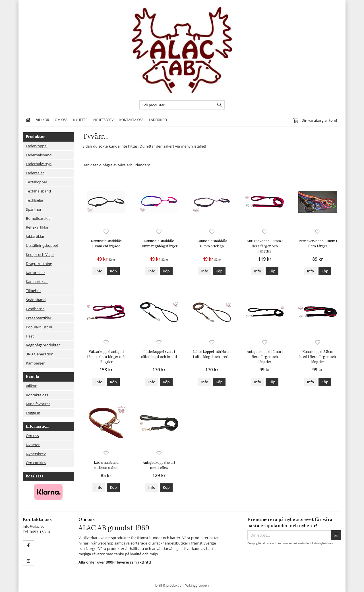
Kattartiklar (36, 273)
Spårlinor (34, 209)
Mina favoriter (38, 404)
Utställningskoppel (42, 245)
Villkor (43, 120)
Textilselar (35, 200)
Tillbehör (33, 291)
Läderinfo (158, 120)
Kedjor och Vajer (40, 254)
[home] (28, 120)
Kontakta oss (131, 120)
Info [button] (99, 271)
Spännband (36, 300)
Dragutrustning (39, 264)
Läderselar (35, 173)
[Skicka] (336, 535)
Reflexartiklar (37, 227)
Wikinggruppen (197, 585)
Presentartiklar (39, 318)
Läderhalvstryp (39, 164)
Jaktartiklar (35, 236)
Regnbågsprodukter (43, 345)
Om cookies (36, 463)
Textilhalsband (38, 191)
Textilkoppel (36, 182)
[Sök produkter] (176, 105)
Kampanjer (35, 363)
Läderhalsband (39, 155)
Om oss (61, 120)
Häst (30, 336)
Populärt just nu (40, 327)
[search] (218, 105)
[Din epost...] (289, 535)
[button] (113, 271)
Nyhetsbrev (104, 120)
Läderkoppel (37, 146)
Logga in (33, 413)
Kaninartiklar (37, 281)
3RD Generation (40, 354)
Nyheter (80, 120)
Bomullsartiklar (39, 218)
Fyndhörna (35, 309)
